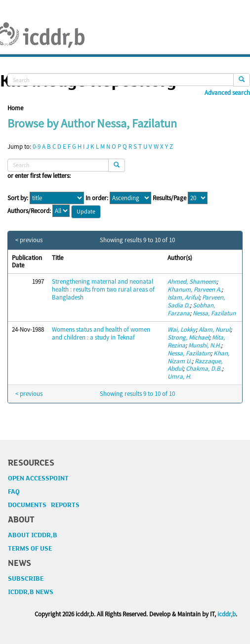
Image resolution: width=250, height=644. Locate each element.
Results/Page (169, 198)
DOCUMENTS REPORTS (44, 505)
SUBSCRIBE (26, 579)
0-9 (37, 147)
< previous (29, 240)
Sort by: (18, 198)
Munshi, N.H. (205, 345)
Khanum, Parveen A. (194, 289)
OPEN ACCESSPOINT (38, 478)
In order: (97, 198)
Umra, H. (179, 376)
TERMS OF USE (30, 549)
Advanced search (227, 93)
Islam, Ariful (183, 297)
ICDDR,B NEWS (31, 592)
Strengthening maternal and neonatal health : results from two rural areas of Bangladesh (103, 289)
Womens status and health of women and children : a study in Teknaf (101, 333)
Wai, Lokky (182, 329)
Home (15, 108)
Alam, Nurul (214, 329)
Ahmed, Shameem (192, 281)
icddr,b (227, 614)
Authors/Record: (29, 211)
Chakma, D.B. (204, 368)
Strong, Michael (188, 337)
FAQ (14, 492)
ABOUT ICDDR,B (33, 535)
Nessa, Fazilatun (214, 313)
